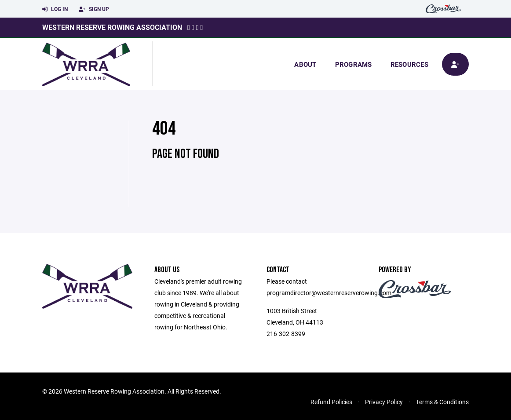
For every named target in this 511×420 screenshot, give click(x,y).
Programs (354, 64)
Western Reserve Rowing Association (112, 27)
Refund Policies (331, 402)
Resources (409, 64)
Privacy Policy (384, 402)
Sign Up (94, 9)
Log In (55, 9)
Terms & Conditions (442, 402)
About (305, 64)
